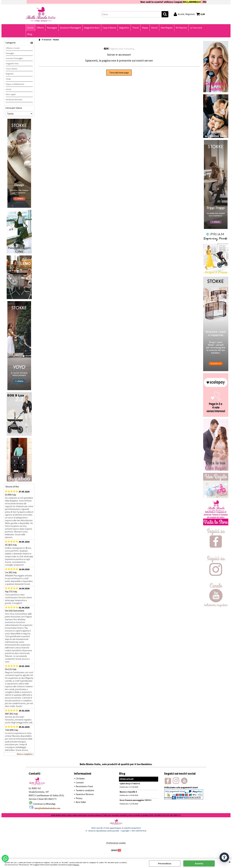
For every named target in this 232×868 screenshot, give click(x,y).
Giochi (154, 28)
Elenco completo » (25, 754)
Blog (30, 34)
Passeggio (52, 28)
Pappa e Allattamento (15, 84)
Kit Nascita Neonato (14, 99)
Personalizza (165, 863)
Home (30, 28)
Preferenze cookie (116, 843)
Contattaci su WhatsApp (44, 804)
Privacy (76, 865)
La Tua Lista (196, 28)
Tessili (136, 28)
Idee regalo (11, 94)
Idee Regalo (167, 28)
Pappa (145, 28)
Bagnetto (124, 28)
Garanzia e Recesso (85, 794)
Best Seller (81, 802)
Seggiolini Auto (92, 28)
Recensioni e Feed (84, 786)
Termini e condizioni (85, 790)
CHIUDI (230, 862)
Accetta (199, 863)
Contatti (80, 783)
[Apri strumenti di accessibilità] (224, 857)
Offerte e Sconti (13, 48)
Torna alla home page (119, 73)
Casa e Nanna (109, 28)
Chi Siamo (80, 779)
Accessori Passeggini (71, 28)
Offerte (40, 28)
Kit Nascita (181, 28)
